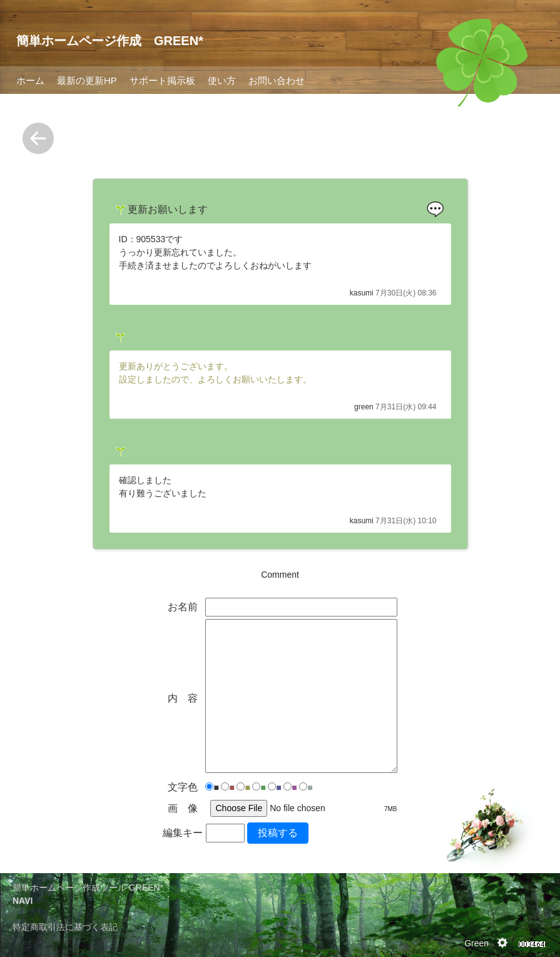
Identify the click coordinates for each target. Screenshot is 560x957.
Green (476, 943)
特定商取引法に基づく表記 (65, 927)
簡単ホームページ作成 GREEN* (110, 41)
